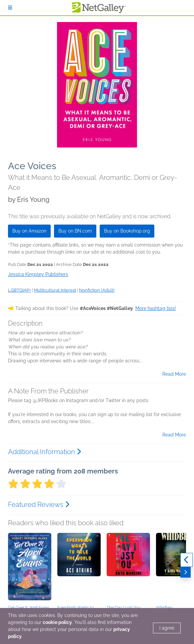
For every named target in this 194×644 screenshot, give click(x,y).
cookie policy (57, 622)
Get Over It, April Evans (29, 608)
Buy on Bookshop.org (127, 231)
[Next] (185, 572)
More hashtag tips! (156, 308)
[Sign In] (10, 8)
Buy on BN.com (75, 231)
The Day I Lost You (124, 608)
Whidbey (164, 608)
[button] (30, 568)
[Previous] (186, 560)
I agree (167, 628)
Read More (174, 374)
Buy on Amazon (29, 231)
